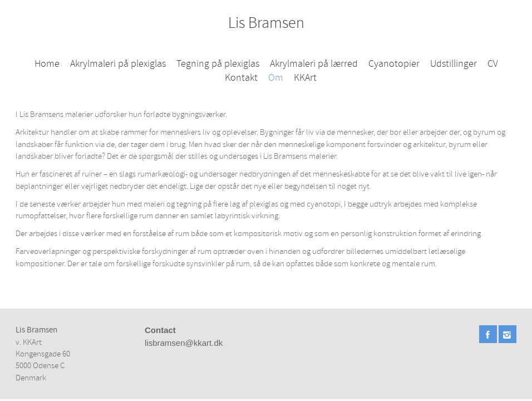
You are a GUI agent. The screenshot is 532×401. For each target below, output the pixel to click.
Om (276, 78)
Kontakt (241, 78)
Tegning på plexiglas (218, 64)
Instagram (508, 334)
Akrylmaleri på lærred (314, 64)
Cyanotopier (394, 64)
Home (47, 64)
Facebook (488, 334)
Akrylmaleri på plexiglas (118, 64)
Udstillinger (454, 64)
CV (493, 64)
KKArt (305, 78)
